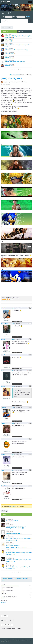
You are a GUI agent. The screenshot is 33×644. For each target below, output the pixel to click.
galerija (20, 321)
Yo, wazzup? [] (17, 40)
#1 (13, 308)
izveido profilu (12, 506)
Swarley (3, 308)
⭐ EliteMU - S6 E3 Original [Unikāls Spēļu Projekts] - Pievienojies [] (17, 36)
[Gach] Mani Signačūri (11, 78)
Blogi (11, 75)
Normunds (4, 423)
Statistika (17, 640)
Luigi (15, 390)
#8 (13, 423)
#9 (13, 439)
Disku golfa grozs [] (17, 53)
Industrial (3, 455)
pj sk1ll (3, 355)
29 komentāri (7, 85)
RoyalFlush (4, 486)
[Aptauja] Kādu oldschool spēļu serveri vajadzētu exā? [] (17, 45)
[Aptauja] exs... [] (17, 57)
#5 (13, 371)
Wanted (3, 339)
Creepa (5, 82)
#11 (13, 470)
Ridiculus (3, 408)
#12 (13, 486)
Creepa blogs (16, 75)
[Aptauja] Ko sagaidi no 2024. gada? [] (17, 61)
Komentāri (3, 602)
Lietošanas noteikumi (26, 640)
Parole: (19, 17)
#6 (13, 386)
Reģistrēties (10, 13)
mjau (2, 470)
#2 (13, 324)
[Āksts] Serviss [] (17, 65)
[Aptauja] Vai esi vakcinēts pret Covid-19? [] (17, 49)
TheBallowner (5, 324)
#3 (13, 339)
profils (15, 321)
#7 (13, 408)
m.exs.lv (12, 640)
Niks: (7, 17)
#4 (13, 355)
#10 (13, 455)
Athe (2, 370)
